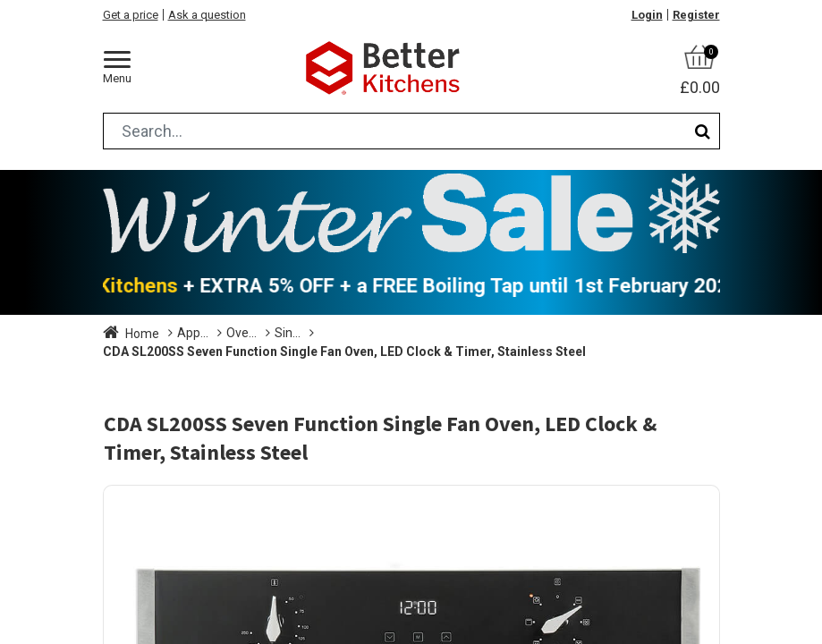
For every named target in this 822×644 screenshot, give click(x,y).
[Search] (703, 131)
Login (647, 15)
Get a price (131, 15)
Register (696, 15)
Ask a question (207, 15)
